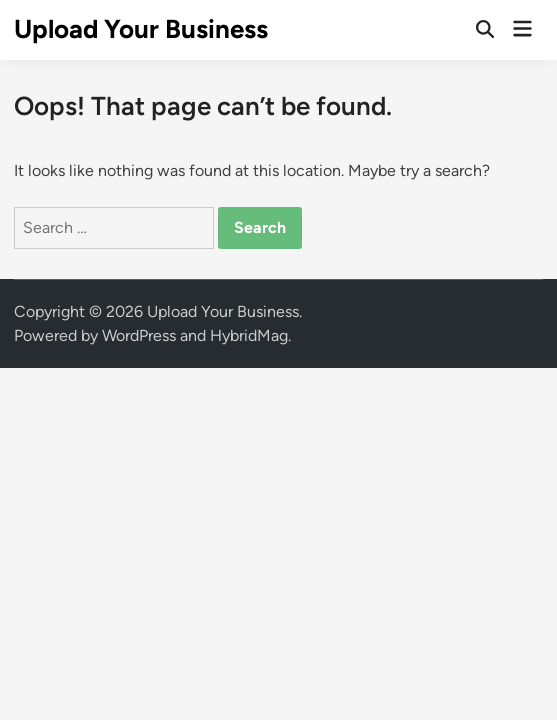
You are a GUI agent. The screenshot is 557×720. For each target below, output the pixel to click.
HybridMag (249, 335)
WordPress (139, 335)
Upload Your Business (141, 29)
